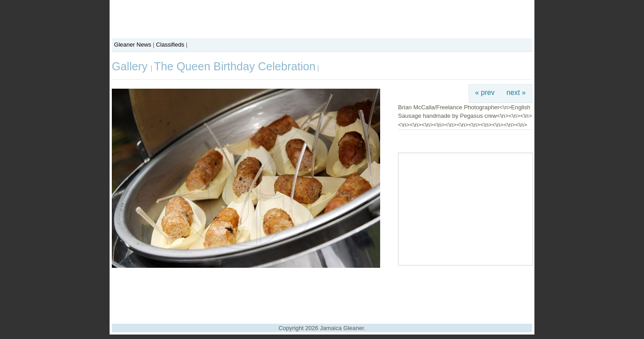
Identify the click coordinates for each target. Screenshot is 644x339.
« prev (485, 92)
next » (516, 92)
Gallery (131, 66)
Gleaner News (133, 45)
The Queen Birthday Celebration (235, 66)
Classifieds (170, 45)
